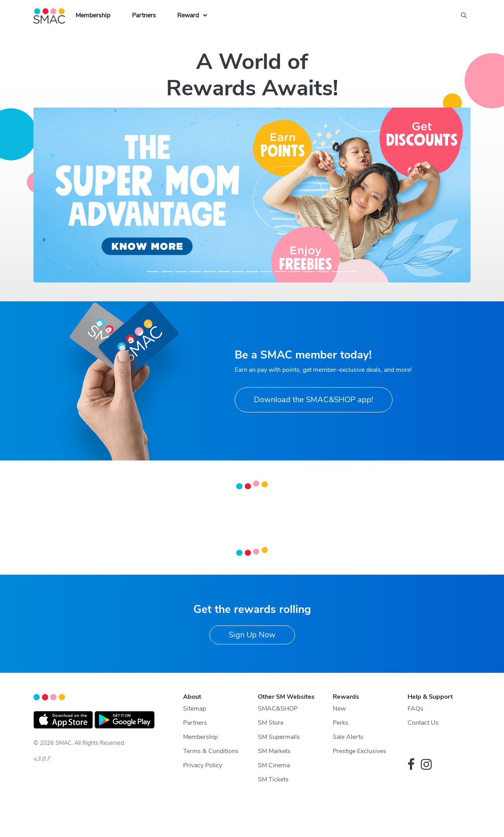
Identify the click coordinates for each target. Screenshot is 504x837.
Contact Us (423, 723)
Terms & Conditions (211, 751)
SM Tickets (273, 779)
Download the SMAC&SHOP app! (314, 400)
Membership (93, 15)
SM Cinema (274, 765)
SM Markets (274, 751)
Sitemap (195, 709)
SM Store (271, 723)
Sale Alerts (348, 737)
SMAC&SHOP (278, 709)
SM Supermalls (279, 737)
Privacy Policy (203, 765)
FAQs (415, 709)
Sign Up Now (252, 635)
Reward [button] (188, 15)
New (339, 709)
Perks (341, 723)
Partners (144, 15)
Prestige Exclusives (359, 751)
